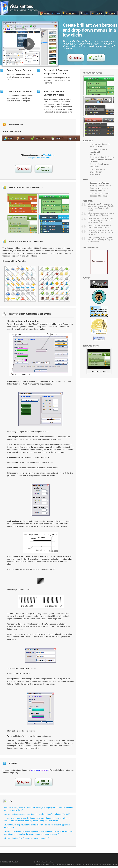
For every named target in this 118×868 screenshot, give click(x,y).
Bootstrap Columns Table (99, 193)
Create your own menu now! (38, 158)
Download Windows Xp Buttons (102, 157)
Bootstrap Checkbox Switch (100, 186)
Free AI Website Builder (59, 864)
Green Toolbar (95, 174)
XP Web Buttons (15, 862)
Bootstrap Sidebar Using (99, 188)
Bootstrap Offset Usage (99, 196)
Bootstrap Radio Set (97, 191)
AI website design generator (109, 864)
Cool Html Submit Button (99, 164)
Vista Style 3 (95, 167)
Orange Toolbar (96, 172)
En (35, 862)
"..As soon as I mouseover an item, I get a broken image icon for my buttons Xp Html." (37, 814)
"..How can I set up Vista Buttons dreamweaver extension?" (26, 838)
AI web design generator (91, 864)
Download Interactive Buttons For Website (101, 161)
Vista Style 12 (95, 155)
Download (50, 862)
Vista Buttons (49, 155)
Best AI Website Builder (42, 864)
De (38, 862)
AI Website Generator (74, 864)
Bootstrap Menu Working (99, 183)
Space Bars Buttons (97, 169)
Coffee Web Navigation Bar (100, 144)
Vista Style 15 (95, 152)
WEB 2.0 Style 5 (96, 147)
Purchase (43, 862)
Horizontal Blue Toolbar (99, 149)
